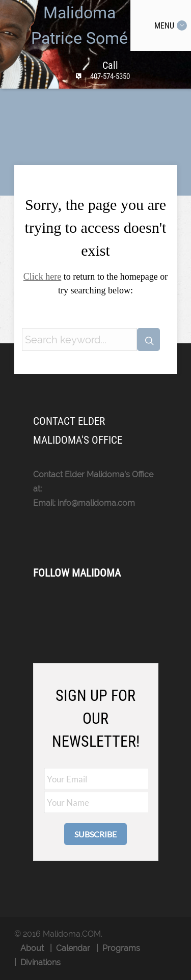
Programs (121, 948)
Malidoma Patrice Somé (79, 25)
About (32, 948)
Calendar (73, 948)
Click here (42, 277)
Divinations (40, 962)
